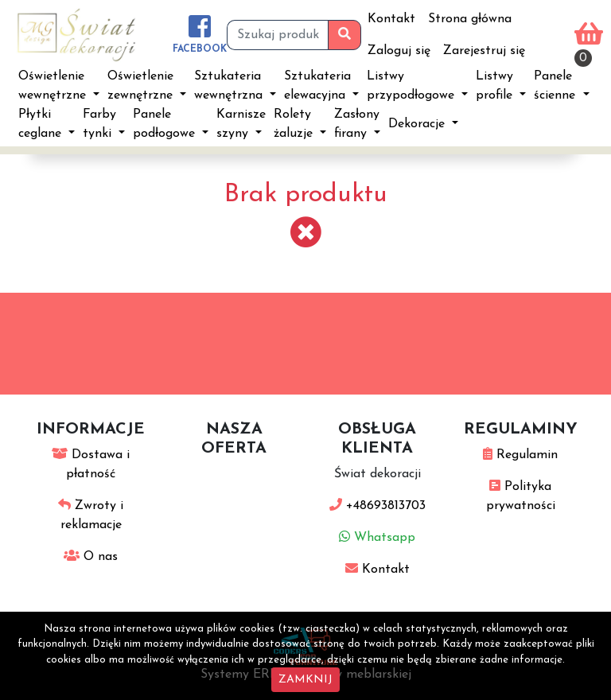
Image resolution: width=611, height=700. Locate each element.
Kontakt (391, 19)
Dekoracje (418, 124)
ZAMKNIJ (305, 680)
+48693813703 (377, 506)
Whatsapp (377, 538)
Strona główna (470, 19)
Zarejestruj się (484, 51)
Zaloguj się (399, 51)
